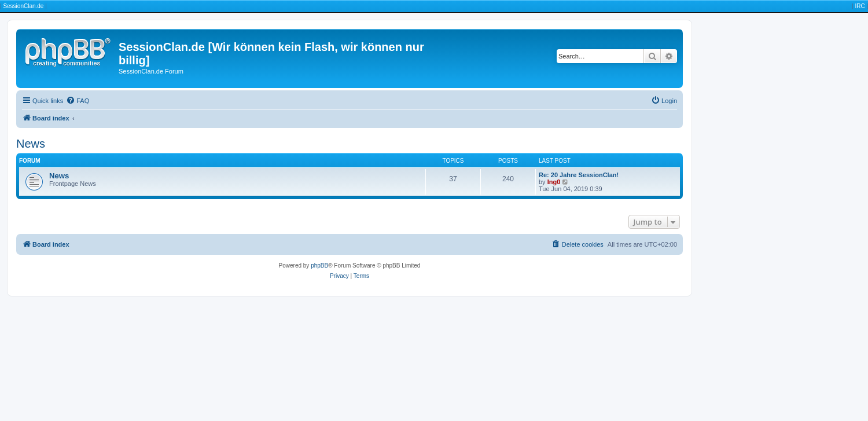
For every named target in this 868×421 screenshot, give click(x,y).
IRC (860, 6)
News (31, 144)
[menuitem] (78, 101)
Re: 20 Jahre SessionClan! (579, 175)
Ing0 (554, 182)
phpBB (319, 266)
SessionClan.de (23, 6)
